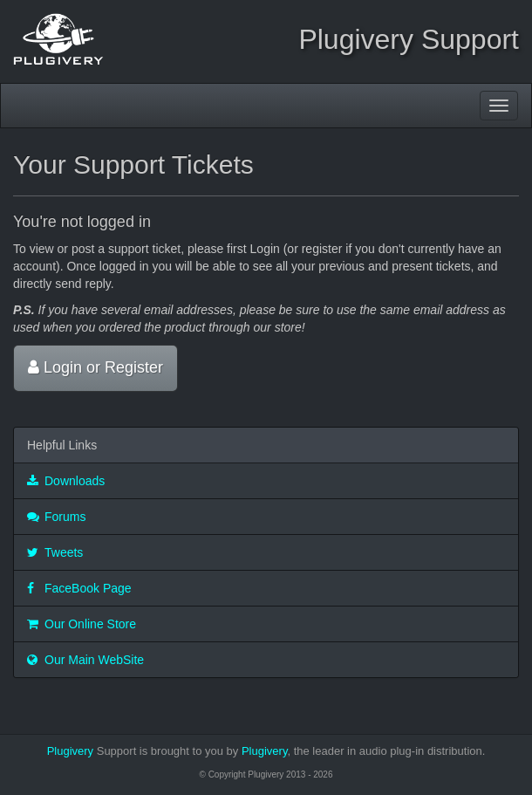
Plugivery (70, 751)
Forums (56, 517)
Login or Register (95, 367)
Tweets (55, 552)
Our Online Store (82, 624)
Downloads (66, 481)
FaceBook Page (79, 588)
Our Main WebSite (85, 660)
